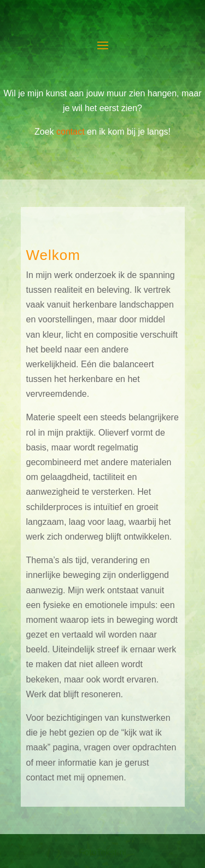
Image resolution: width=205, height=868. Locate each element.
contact (71, 132)
